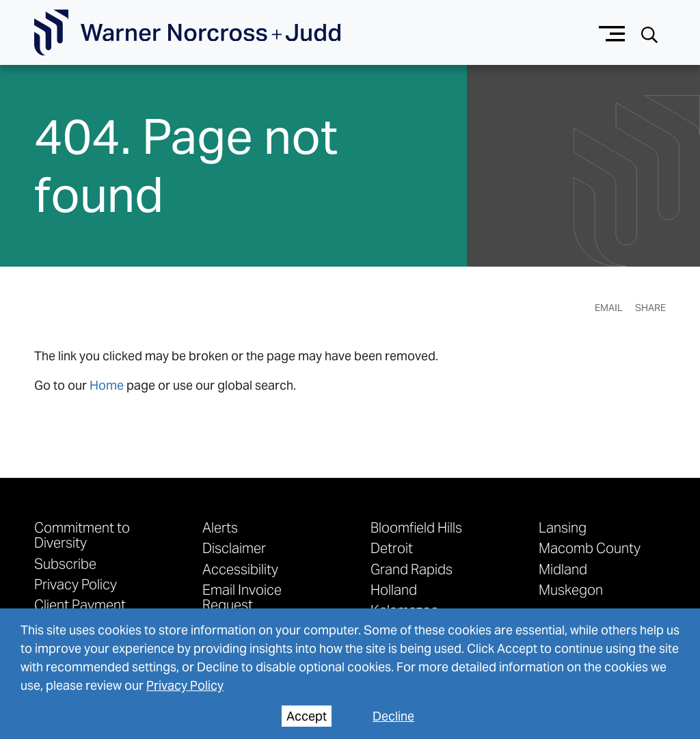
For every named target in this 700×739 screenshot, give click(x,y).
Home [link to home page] (107, 385)
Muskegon (571, 589)
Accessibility (240, 569)
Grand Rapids (412, 569)
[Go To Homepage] (187, 33)
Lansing (563, 527)
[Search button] (649, 33)
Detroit (392, 548)
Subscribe (65, 563)
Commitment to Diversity (82, 535)
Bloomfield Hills (416, 527)
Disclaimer (234, 548)
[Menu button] (612, 32)
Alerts (220, 527)
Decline (393, 716)
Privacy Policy (76, 584)
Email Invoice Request (242, 597)
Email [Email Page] (609, 308)
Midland (563, 569)
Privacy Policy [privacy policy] (185, 685)
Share (650, 308)
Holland (394, 589)
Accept (307, 716)
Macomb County (590, 548)
